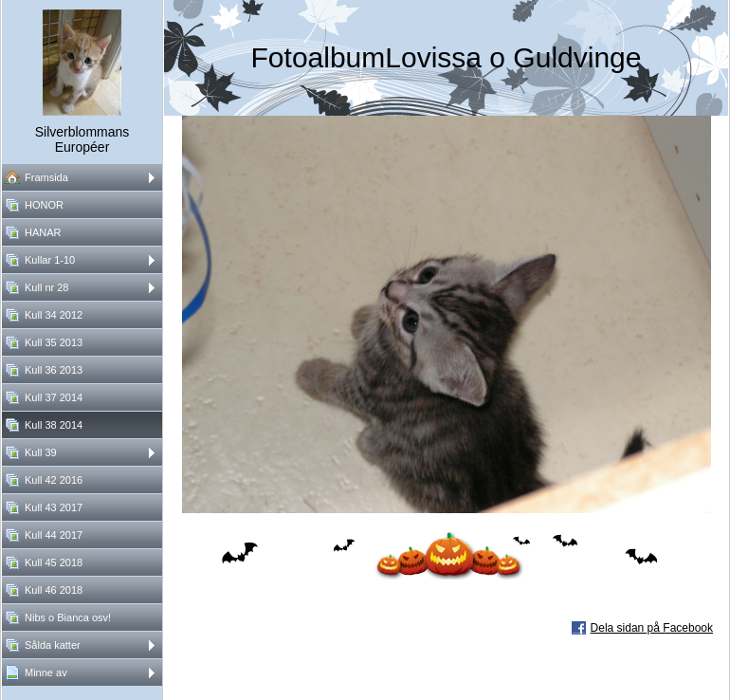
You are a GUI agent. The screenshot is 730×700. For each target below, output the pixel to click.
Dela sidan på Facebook (652, 628)
